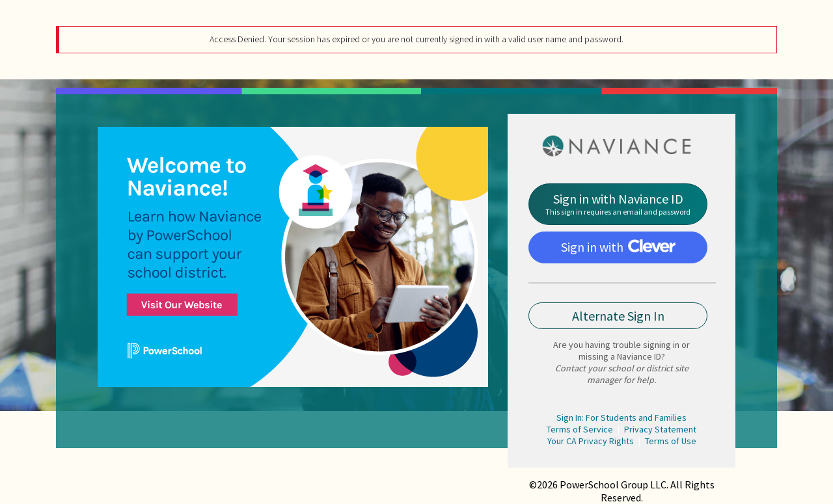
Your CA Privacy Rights (591, 441)
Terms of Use (671, 441)
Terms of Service (580, 429)
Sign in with (618, 247)
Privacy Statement (660, 429)
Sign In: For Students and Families (621, 418)
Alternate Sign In (618, 316)
